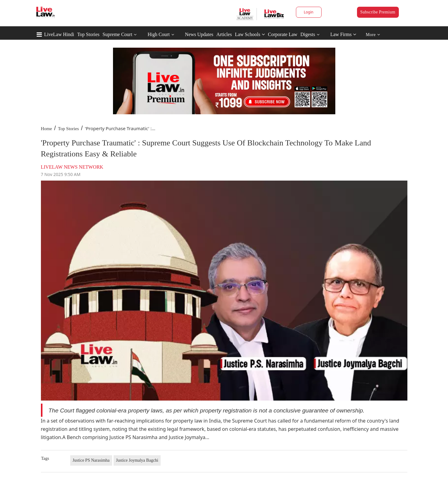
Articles (224, 34)
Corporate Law (282, 34)
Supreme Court (117, 34)
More (373, 35)
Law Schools (250, 34)
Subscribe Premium (378, 12)
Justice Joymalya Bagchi (137, 460)
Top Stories (88, 34)
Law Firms (343, 34)
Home (47, 129)
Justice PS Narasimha (91, 460)
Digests (308, 34)
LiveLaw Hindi (59, 34)
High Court (158, 34)
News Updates (199, 34)
